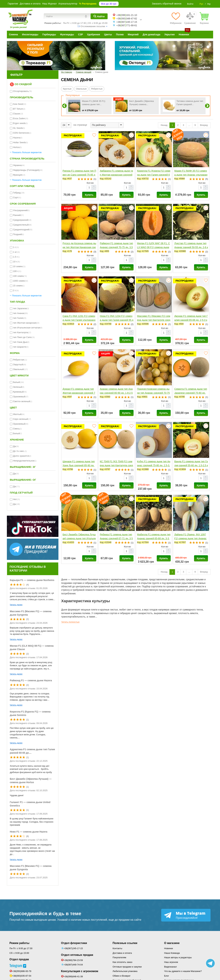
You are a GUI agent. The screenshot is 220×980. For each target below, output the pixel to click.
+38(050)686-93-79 (22, 971)
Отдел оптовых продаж (77, 955)
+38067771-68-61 (127, 25)
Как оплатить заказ (122, 962)
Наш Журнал (49, 4)
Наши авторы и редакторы (178, 957)
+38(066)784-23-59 (73, 960)
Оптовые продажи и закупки (127, 967)
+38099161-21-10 (127, 15)
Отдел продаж (19, 959)
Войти (190, 4)
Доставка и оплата (30, 4)
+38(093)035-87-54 (22, 976)
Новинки (169, 948)
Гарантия (13, 4)
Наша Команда (172, 953)
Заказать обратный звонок (167, 4)
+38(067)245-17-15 (73, 948)
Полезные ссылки (125, 943)
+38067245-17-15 (127, 22)
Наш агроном (171, 962)
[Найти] (99, 16)
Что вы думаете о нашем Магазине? (183, 971)
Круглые (67, 89)
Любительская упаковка (125, 971)
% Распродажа (88, 4)
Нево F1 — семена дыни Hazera (29, 832)
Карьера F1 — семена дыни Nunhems (32, 580)
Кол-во (90, 183)
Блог (167, 976)
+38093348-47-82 (127, 19)
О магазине (172, 943)
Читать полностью (70, 622)
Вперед (204, 125)
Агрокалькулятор (68, 4)
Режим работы (19, 943)
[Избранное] (176, 18)
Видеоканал (170, 967)
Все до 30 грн (109, 4)
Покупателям (119, 957)
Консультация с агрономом (80, 971)
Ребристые (97, 89)
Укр (209, 4)
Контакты (117, 948)
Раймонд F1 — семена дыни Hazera (31, 680)
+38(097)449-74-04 (73, 965)
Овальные (81, 89)
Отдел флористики (74, 943)
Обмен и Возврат (122, 976)
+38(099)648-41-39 (73, 976)
